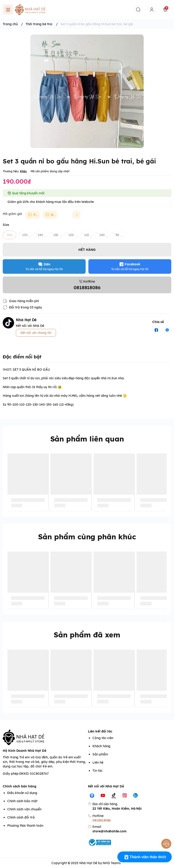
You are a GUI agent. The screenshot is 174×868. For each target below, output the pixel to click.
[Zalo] (135, 795)
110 (87, 235)
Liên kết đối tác (100, 731)
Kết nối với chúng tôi (36, 333)
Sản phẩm (100, 754)
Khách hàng (101, 746)
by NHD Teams (109, 863)
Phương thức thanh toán (25, 826)
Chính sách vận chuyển (24, 809)
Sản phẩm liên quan (87, 439)
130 (56, 235)
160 (10, 235)
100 (102, 235)
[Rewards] (145, 857)
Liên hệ (98, 762)
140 (40, 235)
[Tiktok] (114, 795)
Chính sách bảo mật (22, 801)
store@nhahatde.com (109, 831)
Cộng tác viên (103, 738)
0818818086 (102, 820)
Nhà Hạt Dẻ (88, 863)
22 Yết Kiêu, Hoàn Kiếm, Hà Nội (117, 809)
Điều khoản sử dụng (22, 793)
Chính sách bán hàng (19, 786)
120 (71, 235)
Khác (23, 171)
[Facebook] (92, 795)
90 (117, 235)
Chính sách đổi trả (21, 817)
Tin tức (97, 771)
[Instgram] (125, 795)
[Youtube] (103, 795)
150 (25, 235)
